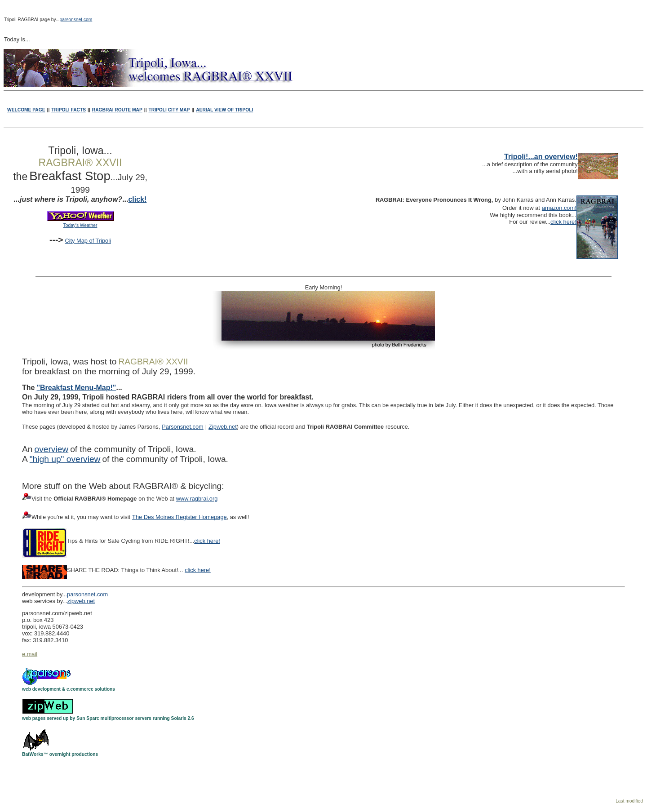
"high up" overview (65, 459)
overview (51, 449)
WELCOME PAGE (26, 110)
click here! (563, 222)
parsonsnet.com (76, 20)
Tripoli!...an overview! (541, 157)
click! (137, 199)
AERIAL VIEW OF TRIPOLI (224, 110)
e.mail (30, 654)
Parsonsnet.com (182, 427)
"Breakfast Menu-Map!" (76, 388)
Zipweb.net (223, 427)
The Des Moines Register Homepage (179, 517)
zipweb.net (81, 601)
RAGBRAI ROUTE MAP (117, 110)
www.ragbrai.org (197, 499)
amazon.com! (559, 208)
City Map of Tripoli (88, 241)
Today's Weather (80, 225)
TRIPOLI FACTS (69, 110)
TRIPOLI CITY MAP (169, 110)
